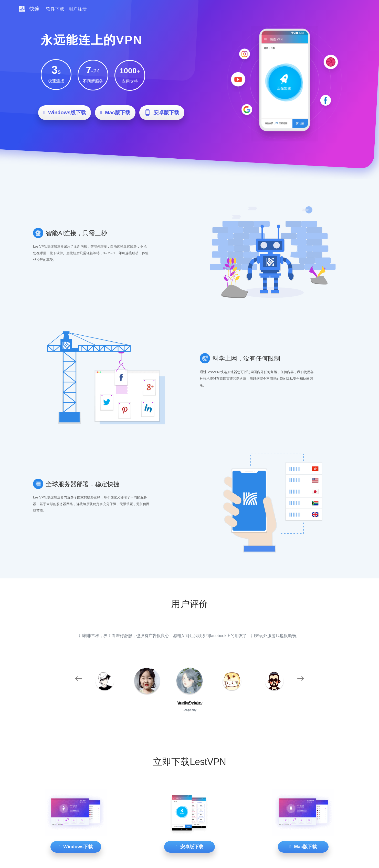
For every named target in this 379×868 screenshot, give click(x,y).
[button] (78, 678)
